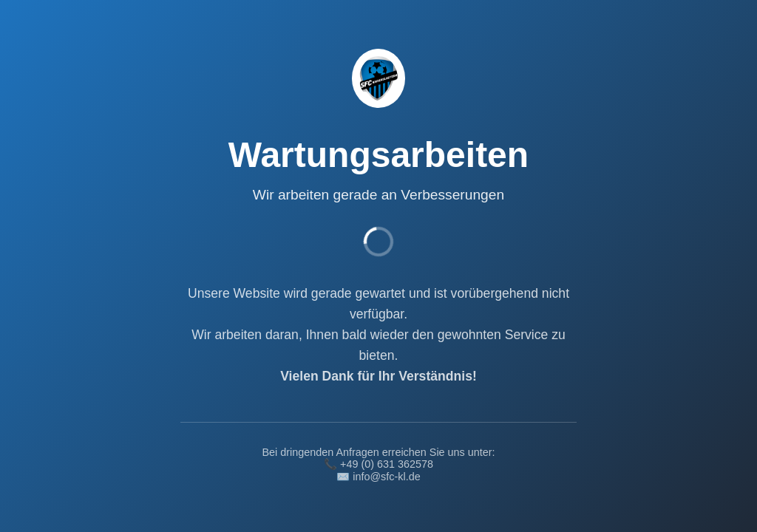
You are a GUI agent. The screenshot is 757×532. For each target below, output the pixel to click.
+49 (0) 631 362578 (387, 464)
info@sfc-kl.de (386, 477)
